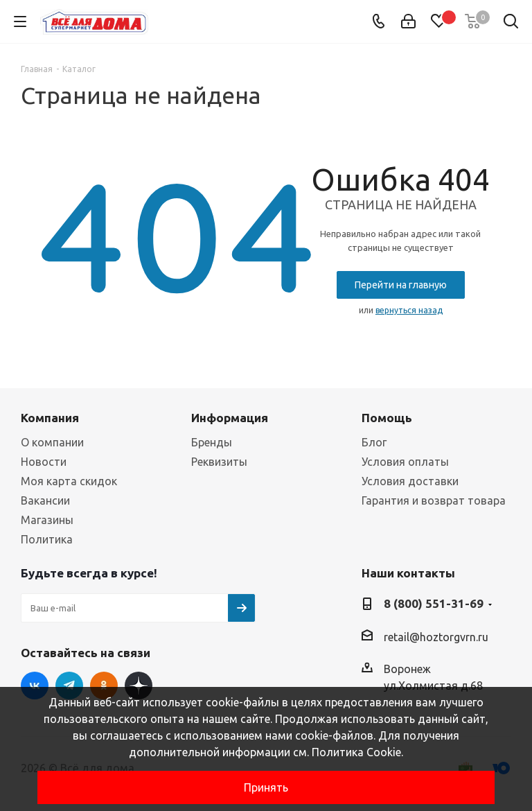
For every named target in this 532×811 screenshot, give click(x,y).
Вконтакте (35, 686)
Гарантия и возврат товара (434, 500)
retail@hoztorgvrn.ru (436, 637)
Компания (50, 418)
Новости (44, 462)
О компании (52, 442)
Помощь (387, 418)
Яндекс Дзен (139, 686)
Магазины (47, 520)
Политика (47, 539)
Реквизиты (219, 462)
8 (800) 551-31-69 (434, 603)
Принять (266, 787)
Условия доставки (410, 481)
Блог (374, 442)
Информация (230, 418)
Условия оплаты (405, 462)
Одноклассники (104, 686)
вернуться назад (409, 310)
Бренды (212, 442)
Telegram (69, 686)
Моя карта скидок (69, 481)
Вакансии (45, 500)
